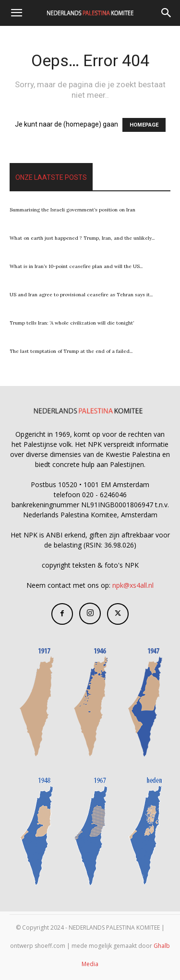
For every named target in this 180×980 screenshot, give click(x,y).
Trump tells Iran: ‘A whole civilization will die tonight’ (72, 323)
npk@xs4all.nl (133, 585)
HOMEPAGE (144, 125)
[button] (16, 13)
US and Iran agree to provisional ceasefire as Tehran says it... (81, 295)
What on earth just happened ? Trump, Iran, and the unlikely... (82, 238)
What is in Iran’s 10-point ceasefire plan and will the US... (76, 266)
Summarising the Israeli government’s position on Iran (72, 210)
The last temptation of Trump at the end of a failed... (71, 351)
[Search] (167, 13)
